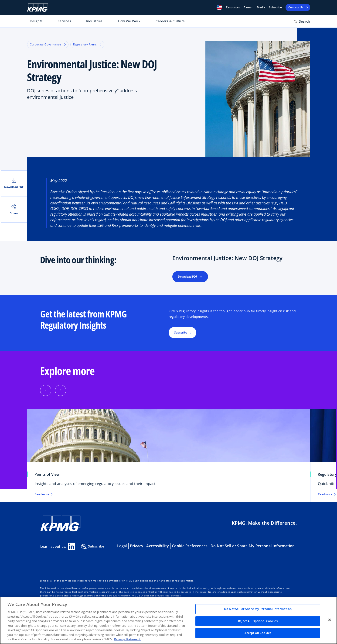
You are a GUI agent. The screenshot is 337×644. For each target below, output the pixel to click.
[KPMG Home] (37, 8)
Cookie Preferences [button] (190, 546)
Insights (36, 21)
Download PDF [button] (190, 277)
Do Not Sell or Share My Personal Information (253, 546)
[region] (168, 620)
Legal (122, 546)
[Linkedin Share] (71, 546)
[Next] (61, 390)
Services (64, 21)
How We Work (129, 21)
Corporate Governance (48, 44)
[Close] (330, 620)
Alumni (248, 7)
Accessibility (158, 546)
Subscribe (275, 7)
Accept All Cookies (258, 633)
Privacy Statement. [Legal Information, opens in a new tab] (128, 639)
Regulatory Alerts (87, 44)
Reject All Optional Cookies (258, 621)
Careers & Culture (170, 21)
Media (261, 7)
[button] (219, 7)
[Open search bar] (302, 22)
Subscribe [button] (181, 332)
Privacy (137, 546)
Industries (94, 21)
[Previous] (46, 390)
